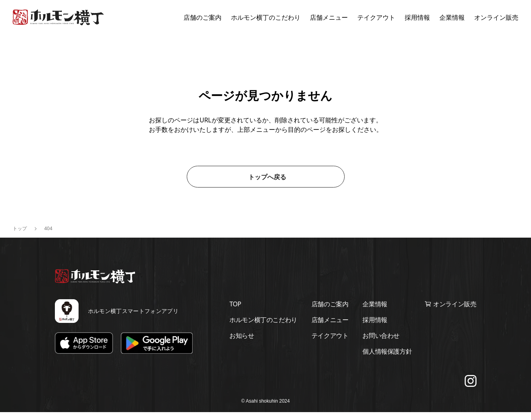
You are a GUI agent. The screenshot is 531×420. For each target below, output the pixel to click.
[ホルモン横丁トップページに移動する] (58, 17)
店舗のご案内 (203, 17)
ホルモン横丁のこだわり (266, 17)
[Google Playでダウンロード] (157, 351)
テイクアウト (376, 17)
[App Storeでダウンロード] (84, 351)
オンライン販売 (496, 17)
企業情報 (452, 17)
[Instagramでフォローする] (471, 389)
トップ (20, 236)
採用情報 (417, 17)
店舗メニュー (329, 17)
